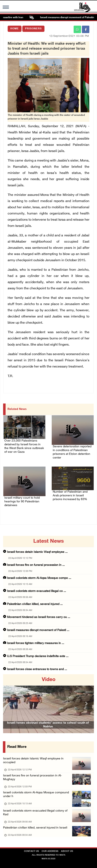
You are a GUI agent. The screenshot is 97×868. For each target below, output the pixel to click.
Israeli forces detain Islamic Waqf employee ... (37, 552)
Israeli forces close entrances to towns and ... (37, 669)
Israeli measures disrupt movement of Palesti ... (38, 630)
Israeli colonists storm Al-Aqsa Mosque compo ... (39, 578)
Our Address (50, 851)
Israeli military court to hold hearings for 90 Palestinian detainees (22, 502)
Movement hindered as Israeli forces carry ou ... (39, 617)
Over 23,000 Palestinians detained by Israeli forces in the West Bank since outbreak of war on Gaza (24, 446)
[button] (10, 704)
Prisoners (33, 29)
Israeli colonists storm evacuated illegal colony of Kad (35, 813)
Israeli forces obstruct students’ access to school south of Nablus (48, 725)
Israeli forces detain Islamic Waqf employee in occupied (33, 761)
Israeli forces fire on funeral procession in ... (36, 565)
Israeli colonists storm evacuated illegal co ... (37, 591)
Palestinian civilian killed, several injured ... (35, 604)
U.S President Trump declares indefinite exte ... (38, 656)
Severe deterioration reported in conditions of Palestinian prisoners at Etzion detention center (72, 452)
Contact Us (31, 851)
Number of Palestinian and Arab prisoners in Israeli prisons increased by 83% (70, 496)
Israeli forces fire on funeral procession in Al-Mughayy (32, 778)
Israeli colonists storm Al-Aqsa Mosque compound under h (36, 794)
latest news (48, 541)
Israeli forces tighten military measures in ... (36, 643)
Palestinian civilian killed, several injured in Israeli (35, 828)
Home (15, 29)
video (49, 680)
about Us (67, 851)
